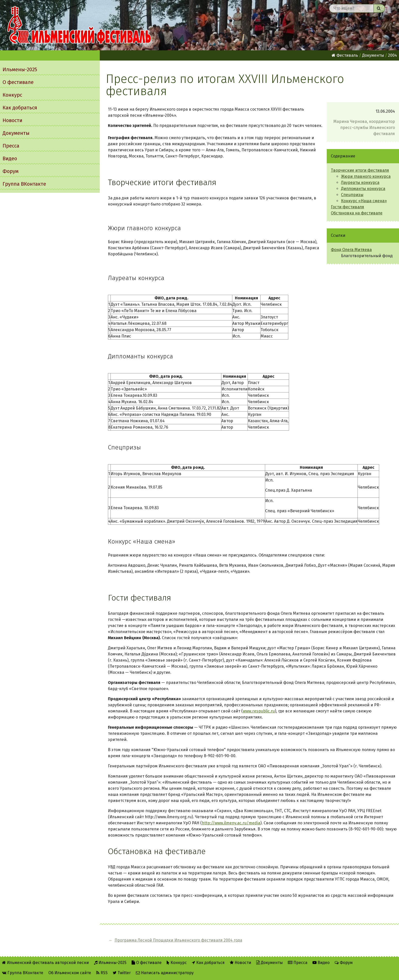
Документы (16, 133)
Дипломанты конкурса (363, 189)
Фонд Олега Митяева (351, 250)
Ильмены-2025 (20, 69)
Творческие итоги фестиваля (360, 170)
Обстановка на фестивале (357, 213)
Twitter (122, 973)
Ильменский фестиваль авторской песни (79, 25)
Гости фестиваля (347, 207)
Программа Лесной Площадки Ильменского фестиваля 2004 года (178, 940)
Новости (12, 120)
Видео (10, 158)
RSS (102, 973)
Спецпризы (352, 195)
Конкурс (12, 95)
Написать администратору (165, 973)
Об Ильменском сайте (70, 973)
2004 (393, 55)
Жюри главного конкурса (366, 176)
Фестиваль (345, 55)
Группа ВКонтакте (24, 184)
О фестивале (18, 82)
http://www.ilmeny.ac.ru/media (231, 823)
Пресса (11, 146)
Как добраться (20, 108)
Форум (11, 171)
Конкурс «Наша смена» (364, 201)
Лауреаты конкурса (360, 182)
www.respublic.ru (259, 711)
